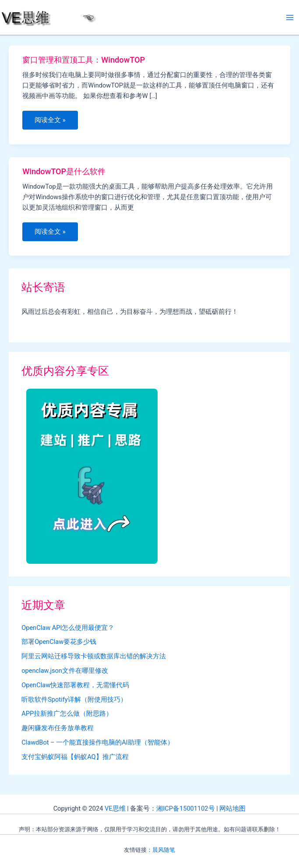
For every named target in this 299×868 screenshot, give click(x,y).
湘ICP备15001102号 (185, 808)
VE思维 (115, 808)
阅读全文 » (52, 123)
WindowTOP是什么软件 (64, 171)
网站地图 (232, 808)
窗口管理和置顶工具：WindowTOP (84, 60)
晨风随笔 (164, 850)
